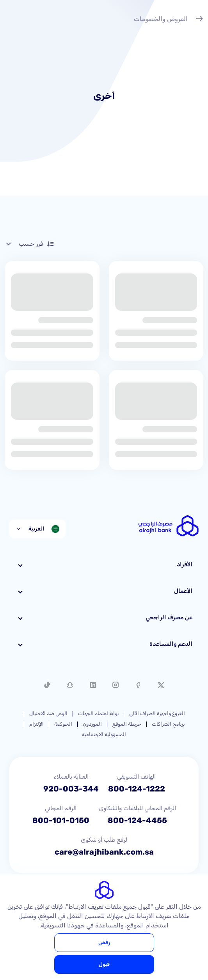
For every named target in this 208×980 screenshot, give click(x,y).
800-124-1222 (137, 789)
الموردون (92, 724)
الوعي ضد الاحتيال (48, 713)
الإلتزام (36, 724)
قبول (104, 964)
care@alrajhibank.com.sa (104, 852)
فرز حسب (29, 244)
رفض (104, 942)
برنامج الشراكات (168, 724)
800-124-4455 (137, 820)
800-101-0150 (61, 820)
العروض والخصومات (169, 20)
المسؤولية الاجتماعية (104, 734)
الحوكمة (63, 724)
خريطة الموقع (127, 724)
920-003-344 (71, 789)
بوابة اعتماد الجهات (98, 713)
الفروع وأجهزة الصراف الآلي (157, 713)
